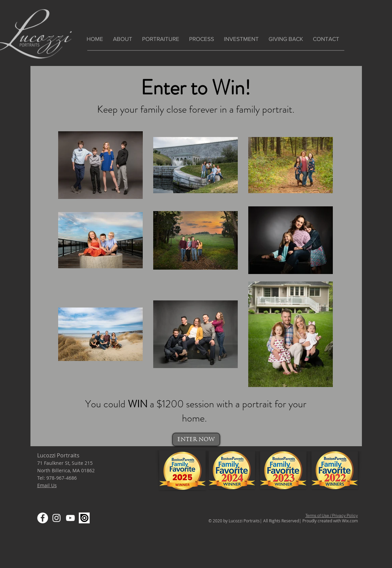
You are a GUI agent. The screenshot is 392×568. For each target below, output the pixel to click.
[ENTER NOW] (196, 439)
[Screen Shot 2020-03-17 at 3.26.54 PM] (84, 518)
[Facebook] (43, 518)
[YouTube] (70, 518)
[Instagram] (56, 518)
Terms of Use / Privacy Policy (332, 515)
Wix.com (350, 521)
